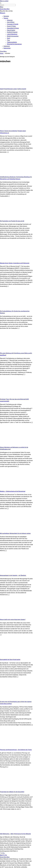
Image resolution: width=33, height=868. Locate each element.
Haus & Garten (11, 30)
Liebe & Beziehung (12, 34)
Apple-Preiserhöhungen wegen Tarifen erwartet (13, 89)
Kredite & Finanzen (12, 32)
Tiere (8, 40)
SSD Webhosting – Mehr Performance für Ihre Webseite (15, 834)
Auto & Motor (11, 22)
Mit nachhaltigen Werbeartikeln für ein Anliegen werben (15, 533)
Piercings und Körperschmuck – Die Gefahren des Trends (16, 750)
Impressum (7, 46)
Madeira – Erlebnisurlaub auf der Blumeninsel (13, 491)
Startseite (6, 16)
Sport (9, 38)
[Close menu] (3, 51)
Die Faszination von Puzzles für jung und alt (12, 221)
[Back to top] (3, 855)
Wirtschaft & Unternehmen (14, 44)
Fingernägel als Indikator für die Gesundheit (12, 792)
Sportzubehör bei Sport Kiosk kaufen (10, 660)
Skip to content (4, 1)
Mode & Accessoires (13, 36)
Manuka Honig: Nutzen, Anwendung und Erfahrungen (15, 263)
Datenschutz (7, 48)
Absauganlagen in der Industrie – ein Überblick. (13, 575)
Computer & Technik (13, 24)
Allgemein (10, 20)
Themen (6, 18)
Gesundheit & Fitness (13, 28)
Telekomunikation (12, 42)
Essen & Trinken (11, 26)
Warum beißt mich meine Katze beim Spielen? (13, 620)
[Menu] (2, 7)
